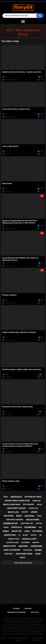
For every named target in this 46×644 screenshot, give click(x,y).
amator (36, 542)
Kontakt (28, 609)
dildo (23, 558)
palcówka (25, 542)
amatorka (30, 516)
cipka (27, 531)
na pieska (37, 531)
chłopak (25, 512)
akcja (39, 504)
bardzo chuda (14, 539)
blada (25, 535)
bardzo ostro (10, 546)
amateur (23, 546)
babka (6, 531)
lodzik (34, 512)
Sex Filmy (35, 612)
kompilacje (17, 527)
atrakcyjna (33, 508)
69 (19, 535)
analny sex (17, 531)
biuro (39, 516)
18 (40, 535)
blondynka (30, 527)
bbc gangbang (29, 504)
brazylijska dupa (12, 505)
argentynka (10, 535)
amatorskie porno (24, 554)
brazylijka (13, 512)
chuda (6, 527)
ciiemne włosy (11, 523)
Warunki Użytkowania (17, 612)
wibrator (36, 501)
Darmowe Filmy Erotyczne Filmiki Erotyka (18, 639)
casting (39, 523)
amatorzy (9, 554)
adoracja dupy (29, 539)
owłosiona (9, 516)
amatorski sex (27, 523)
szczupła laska (12, 543)
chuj (6, 497)
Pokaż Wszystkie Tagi (23, 563)
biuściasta (16, 497)
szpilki (34, 535)
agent (38, 554)
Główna (16, 609)
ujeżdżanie (36, 546)
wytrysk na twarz (33, 497)
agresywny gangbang (15, 520)
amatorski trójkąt (17, 508)
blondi (38, 550)
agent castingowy (12, 550)
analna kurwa (33, 520)
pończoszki (28, 550)
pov (40, 527)
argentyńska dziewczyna (17, 501)
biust (19, 516)
